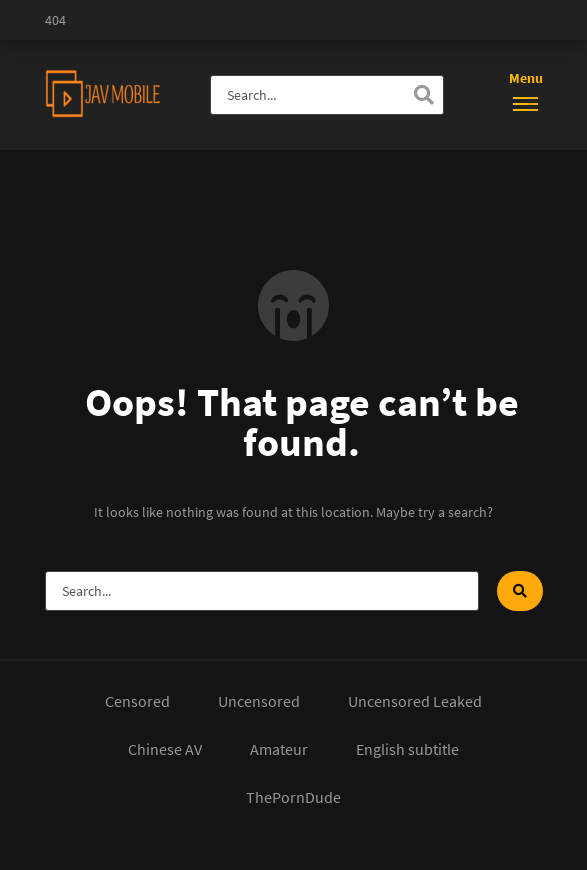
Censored (137, 701)
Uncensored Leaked (415, 701)
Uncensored (259, 701)
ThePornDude (293, 797)
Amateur (279, 749)
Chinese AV (165, 749)
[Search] (424, 95)
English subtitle (407, 749)
